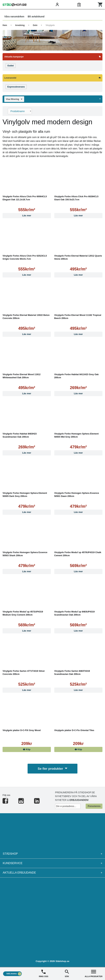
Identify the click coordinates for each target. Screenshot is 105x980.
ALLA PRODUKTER (94, 973)
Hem (5, 25)
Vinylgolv (50, 25)
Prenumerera (94, 807)
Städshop (52, 854)
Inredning (20, 25)
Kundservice (52, 864)
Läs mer (27, 216)
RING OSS (44, 973)
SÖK (67, 973)
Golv (35, 25)
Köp (27, 749)
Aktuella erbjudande (52, 873)
